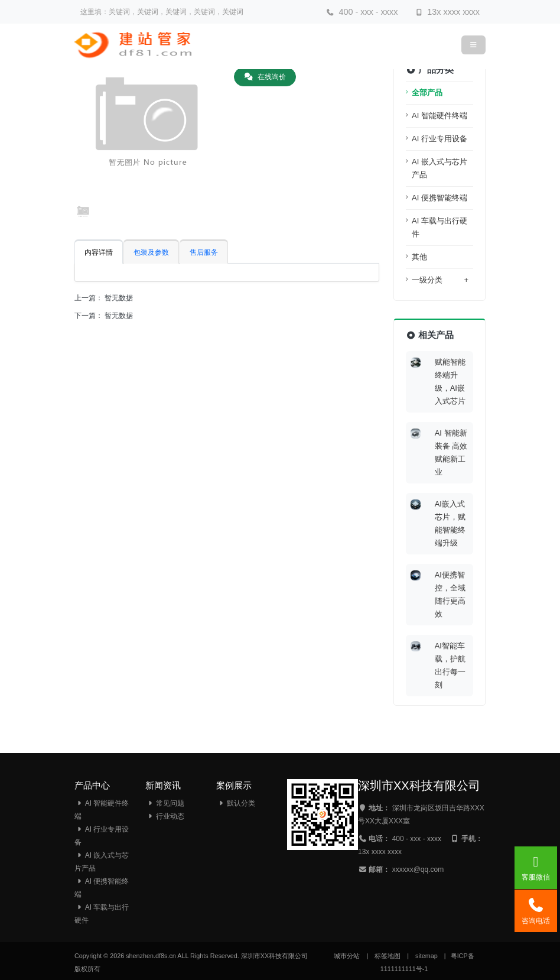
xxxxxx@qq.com (418, 869)
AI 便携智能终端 (439, 198)
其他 (419, 257)
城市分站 (347, 956)
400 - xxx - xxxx (362, 12)
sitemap (426, 956)
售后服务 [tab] (204, 252)
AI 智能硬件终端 (439, 116)
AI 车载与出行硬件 (439, 227)
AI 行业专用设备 (439, 139)
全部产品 (427, 93)
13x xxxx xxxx (447, 12)
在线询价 (265, 77)
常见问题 (165, 803)
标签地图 (388, 956)
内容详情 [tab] (99, 252)
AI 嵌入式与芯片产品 (439, 168)
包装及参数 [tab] (151, 252)
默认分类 (236, 803)
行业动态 (165, 816)
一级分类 (440, 280)
